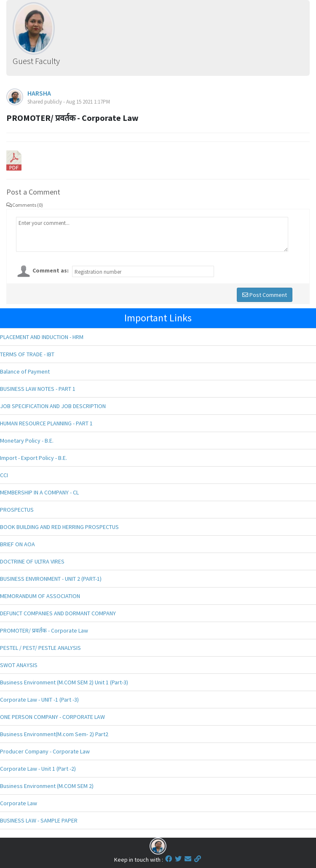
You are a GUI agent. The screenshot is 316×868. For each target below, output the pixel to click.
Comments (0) (25, 205)
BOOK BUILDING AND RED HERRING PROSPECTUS (59, 527)
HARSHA (39, 93)
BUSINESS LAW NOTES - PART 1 (38, 389)
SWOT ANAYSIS (19, 665)
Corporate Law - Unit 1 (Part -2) (38, 769)
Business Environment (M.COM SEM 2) (47, 786)
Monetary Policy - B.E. (27, 441)
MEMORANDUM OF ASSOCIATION (40, 596)
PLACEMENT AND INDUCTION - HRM (42, 337)
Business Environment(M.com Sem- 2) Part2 (54, 734)
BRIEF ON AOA (17, 544)
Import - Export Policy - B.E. (33, 458)
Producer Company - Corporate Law (45, 751)
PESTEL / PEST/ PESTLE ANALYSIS (40, 648)
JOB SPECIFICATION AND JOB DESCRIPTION (53, 406)
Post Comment (265, 295)
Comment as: (51, 270)
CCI (4, 475)
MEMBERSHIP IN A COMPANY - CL (39, 492)
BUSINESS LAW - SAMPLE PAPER (39, 820)
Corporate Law (19, 803)
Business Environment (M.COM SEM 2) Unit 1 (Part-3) (64, 682)
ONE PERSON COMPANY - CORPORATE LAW (52, 717)
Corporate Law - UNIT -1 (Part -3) (39, 700)
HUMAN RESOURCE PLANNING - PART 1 (46, 423)
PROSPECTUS (17, 510)
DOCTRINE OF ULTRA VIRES (32, 561)
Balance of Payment (25, 371)
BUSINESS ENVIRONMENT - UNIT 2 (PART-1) (51, 579)
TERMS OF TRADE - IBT (27, 354)
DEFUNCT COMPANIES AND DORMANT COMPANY (58, 613)
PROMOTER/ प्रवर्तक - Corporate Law (44, 630)
